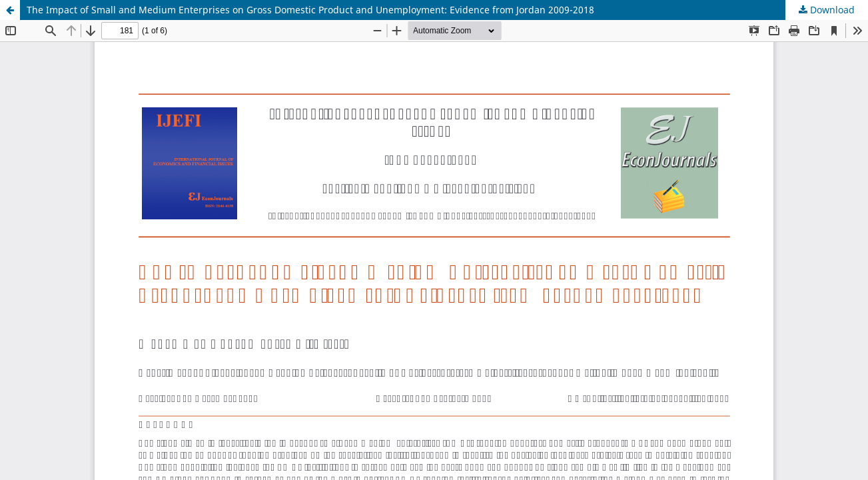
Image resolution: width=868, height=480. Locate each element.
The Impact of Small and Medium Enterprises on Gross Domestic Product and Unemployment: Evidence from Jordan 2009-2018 (310, 10)
